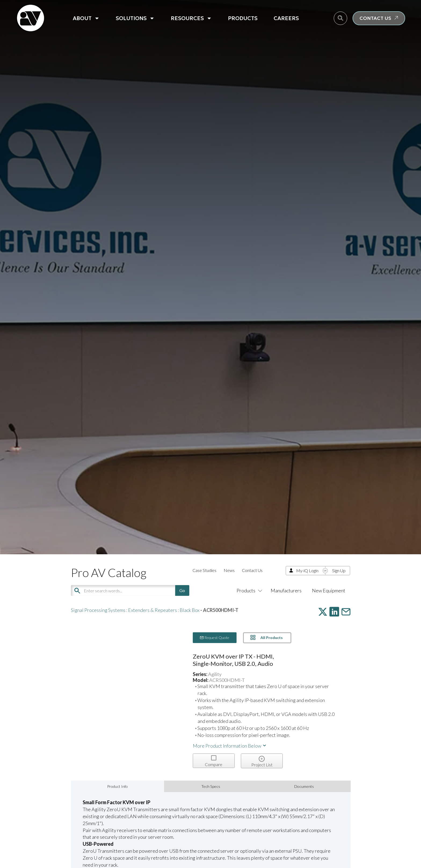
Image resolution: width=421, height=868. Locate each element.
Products (243, 18)
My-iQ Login (307, 570)
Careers (286, 18)
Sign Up (339, 570)
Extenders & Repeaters (153, 610)
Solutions (135, 18)
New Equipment (329, 590)
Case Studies (204, 570)
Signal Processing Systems (98, 610)
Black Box (190, 610)
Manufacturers (286, 590)
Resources (191, 18)
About (86, 18)
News (229, 570)
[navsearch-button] (340, 18)
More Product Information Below (230, 746)
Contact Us (252, 570)
